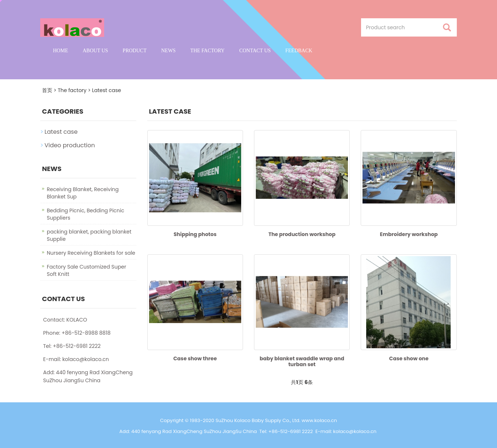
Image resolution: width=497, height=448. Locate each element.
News (168, 51)
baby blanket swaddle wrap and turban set (302, 361)
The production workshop (302, 234)
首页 (47, 90)
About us (95, 51)
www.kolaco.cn (319, 420)
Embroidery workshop (409, 234)
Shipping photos (195, 234)
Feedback (299, 51)
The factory (208, 51)
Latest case (107, 90)
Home (60, 51)
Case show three (195, 358)
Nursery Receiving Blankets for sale (91, 253)
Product (135, 51)
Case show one (409, 358)
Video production (70, 145)
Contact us (255, 51)
